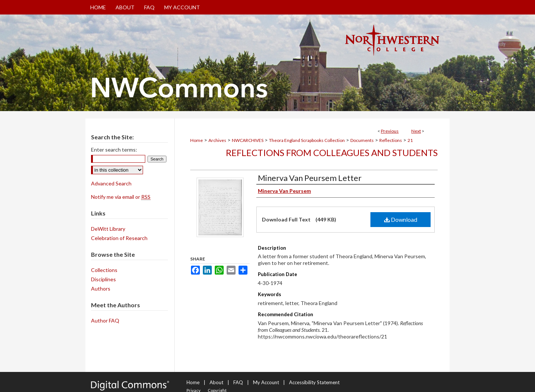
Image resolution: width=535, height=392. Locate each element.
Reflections (391, 140)
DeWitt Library (108, 229)
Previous (390, 131)
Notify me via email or (121, 197)
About (216, 382)
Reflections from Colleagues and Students (332, 153)
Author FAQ (105, 320)
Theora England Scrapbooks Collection (307, 140)
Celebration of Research (119, 238)
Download (401, 219)
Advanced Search (111, 183)
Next (416, 131)
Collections (104, 270)
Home (197, 140)
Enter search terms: (114, 150)
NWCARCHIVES (248, 140)
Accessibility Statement (314, 382)
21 (410, 140)
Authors (101, 289)
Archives (217, 140)
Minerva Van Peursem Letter (310, 178)
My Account (266, 382)
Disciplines (103, 279)
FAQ (238, 382)
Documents (362, 140)
